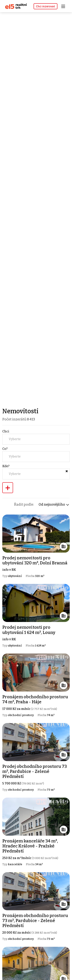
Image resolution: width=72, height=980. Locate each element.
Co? (5, 449)
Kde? (6, 466)
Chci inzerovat (46, 6)
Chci (6, 431)
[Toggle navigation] (65, 6)
